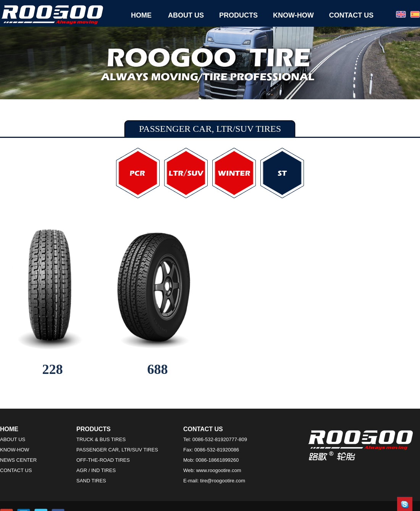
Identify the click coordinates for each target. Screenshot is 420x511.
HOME (141, 15)
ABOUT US (186, 15)
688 (158, 369)
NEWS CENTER (18, 460)
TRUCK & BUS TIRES (101, 439)
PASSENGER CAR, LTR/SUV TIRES (117, 450)
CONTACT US (351, 15)
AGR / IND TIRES (96, 470)
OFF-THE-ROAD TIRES (103, 460)
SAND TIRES (91, 481)
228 (53, 369)
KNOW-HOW (293, 15)
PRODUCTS (238, 15)
